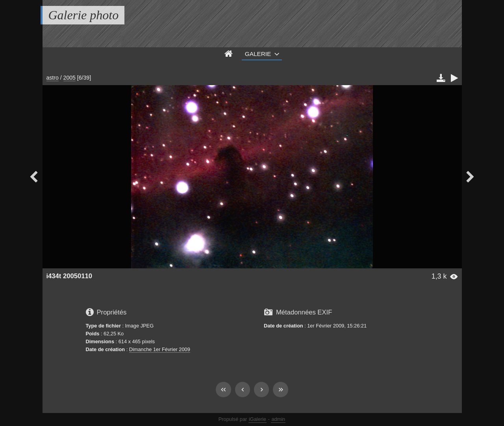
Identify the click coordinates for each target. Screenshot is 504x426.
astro (53, 78)
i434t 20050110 (69, 276)
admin (278, 419)
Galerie (258, 54)
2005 (69, 78)
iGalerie (258, 419)
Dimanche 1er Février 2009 (160, 349)
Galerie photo (84, 15)
